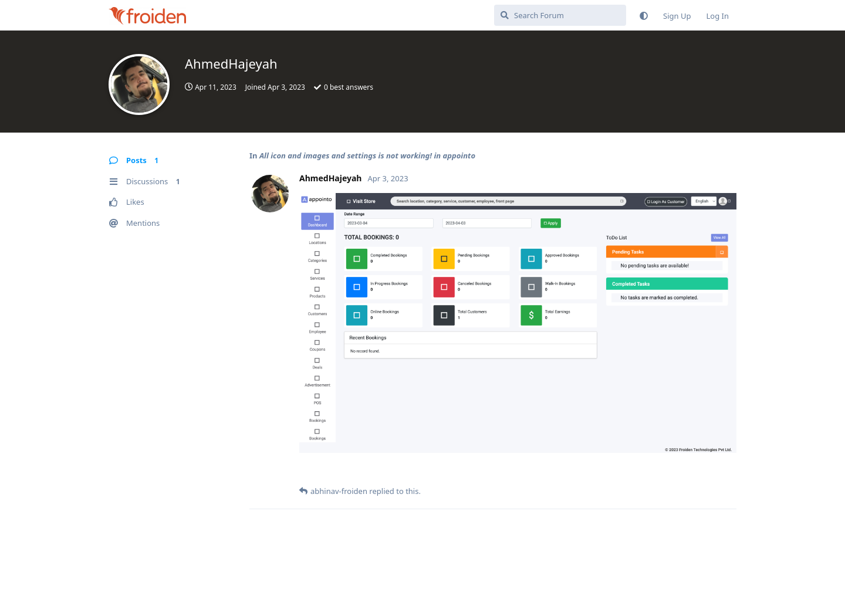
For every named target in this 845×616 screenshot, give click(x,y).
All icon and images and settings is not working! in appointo (367, 155)
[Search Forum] (560, 15)
